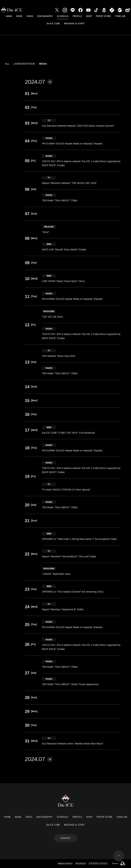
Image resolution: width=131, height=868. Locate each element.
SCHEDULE (63, 16)
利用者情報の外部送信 (98, 863)
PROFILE (77, 16)
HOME (9, 16)
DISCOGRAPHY (45, 16)
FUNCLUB (120, 16)
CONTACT (65, 838)
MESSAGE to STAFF (74, 23)
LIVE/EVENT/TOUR (24, 64)
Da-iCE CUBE (53, 23)
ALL (7, 64)
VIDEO (30, 16)
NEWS (19, 16)
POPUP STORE (103, 16)
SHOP (89, 16)
